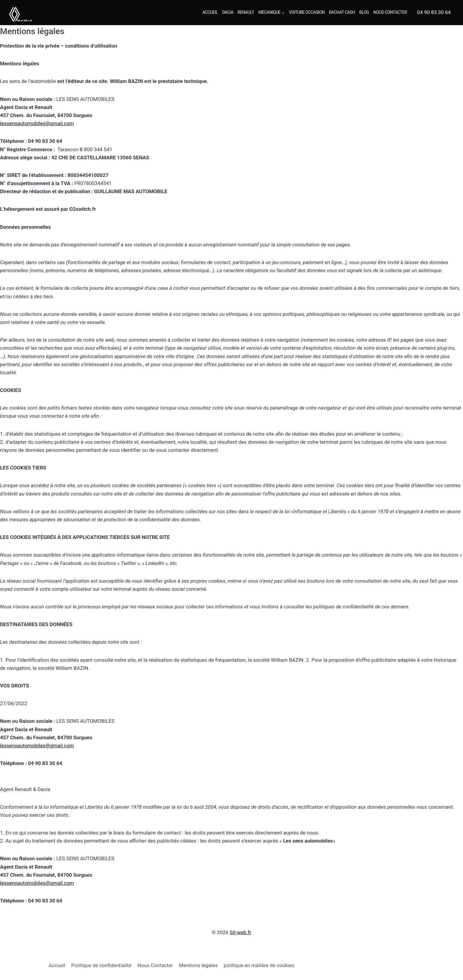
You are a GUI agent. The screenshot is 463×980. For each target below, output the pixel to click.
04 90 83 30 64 (434, 12)
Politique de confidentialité (101, 965)
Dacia (228, 12)
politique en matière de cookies (259, 965)
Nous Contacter (390, 12)
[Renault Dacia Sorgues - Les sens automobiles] (29, 14)
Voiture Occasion (307, 12)
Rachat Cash (342, 12)
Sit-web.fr (240, 932)
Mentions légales (198, 965)
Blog (364, 12)
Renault (246, 12)
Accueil (210, 12)
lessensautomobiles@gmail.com (37, 123)
